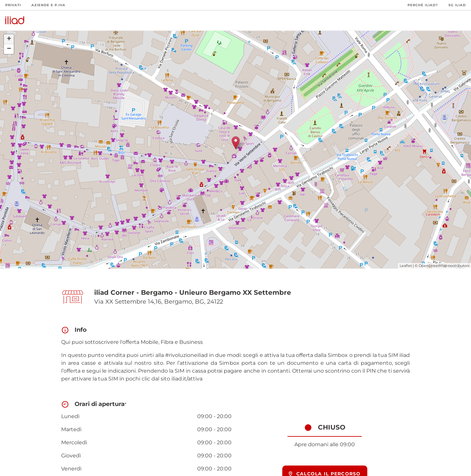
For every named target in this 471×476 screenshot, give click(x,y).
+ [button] (9, 39)
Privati (13, 5)
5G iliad (457, 5)
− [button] (9, 49)
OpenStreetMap (433, 266)
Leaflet (406, 266)
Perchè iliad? (423, 5)
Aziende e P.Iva (48, 5)
